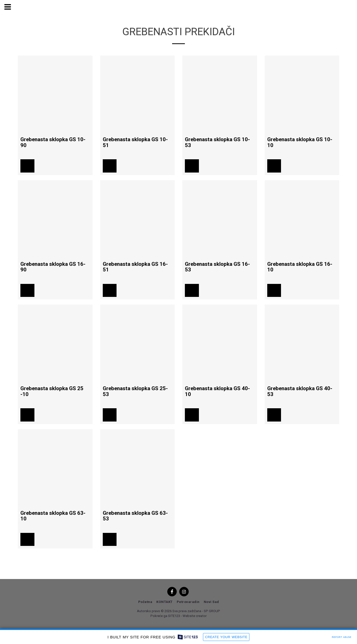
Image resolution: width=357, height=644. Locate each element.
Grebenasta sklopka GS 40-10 (217, 391)
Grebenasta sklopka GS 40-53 (300, 391)
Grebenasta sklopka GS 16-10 (300, 267)
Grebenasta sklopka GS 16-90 (53, 267)
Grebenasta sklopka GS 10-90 (53, 142)
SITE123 (174, 616)
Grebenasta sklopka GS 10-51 (135, 142)
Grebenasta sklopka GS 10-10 (300, 142)
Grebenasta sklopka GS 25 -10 (52, 391)
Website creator (195, 616)
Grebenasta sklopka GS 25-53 (135, 391)
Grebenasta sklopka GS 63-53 (135, 516)
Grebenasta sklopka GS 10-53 (217, 142)
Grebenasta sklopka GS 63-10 (53, 516)
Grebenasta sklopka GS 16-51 (135, 267)
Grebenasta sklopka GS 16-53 (217, 267)
